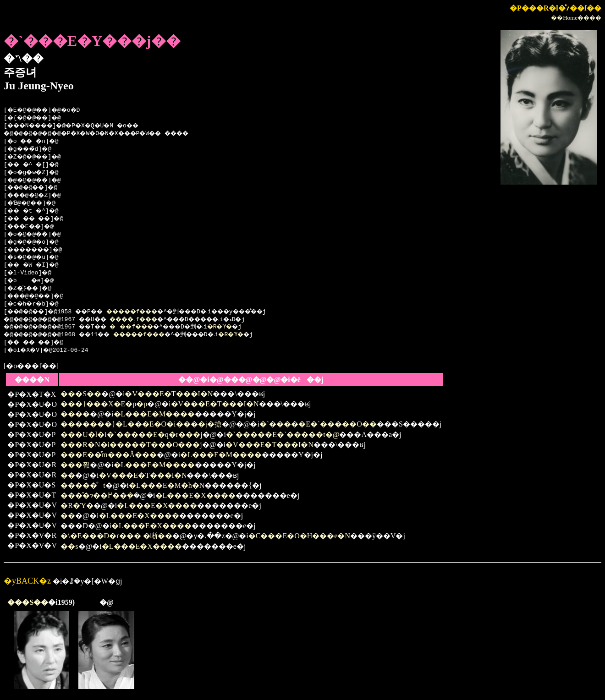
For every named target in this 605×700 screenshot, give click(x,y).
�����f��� (149, 312)
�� (68, 475)
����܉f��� (149, 320)
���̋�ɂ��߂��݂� (97, 495)
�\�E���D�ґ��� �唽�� (116, 536)
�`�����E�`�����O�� (318, 424)
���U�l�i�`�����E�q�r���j (131, 435)
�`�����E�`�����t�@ (283, 435)
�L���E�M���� (154, 414)
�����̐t (83, 485)
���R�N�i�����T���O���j (131, 445)
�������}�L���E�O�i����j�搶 (141, 424)
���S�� (81, 394)
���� (75, 414)
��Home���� (576, 18)
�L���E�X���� (195, 495)
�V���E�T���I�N (169, 394)
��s (69, 546)
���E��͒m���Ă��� (109, 455)
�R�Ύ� (247, 327)
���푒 (75, 465)
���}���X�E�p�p (104, 404)
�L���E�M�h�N (167, 485)
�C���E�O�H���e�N (299, 536)
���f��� (147, 327)
